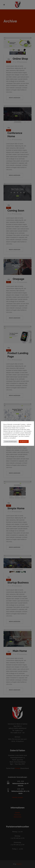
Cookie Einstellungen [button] (10, 442)
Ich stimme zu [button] (24, 442)
